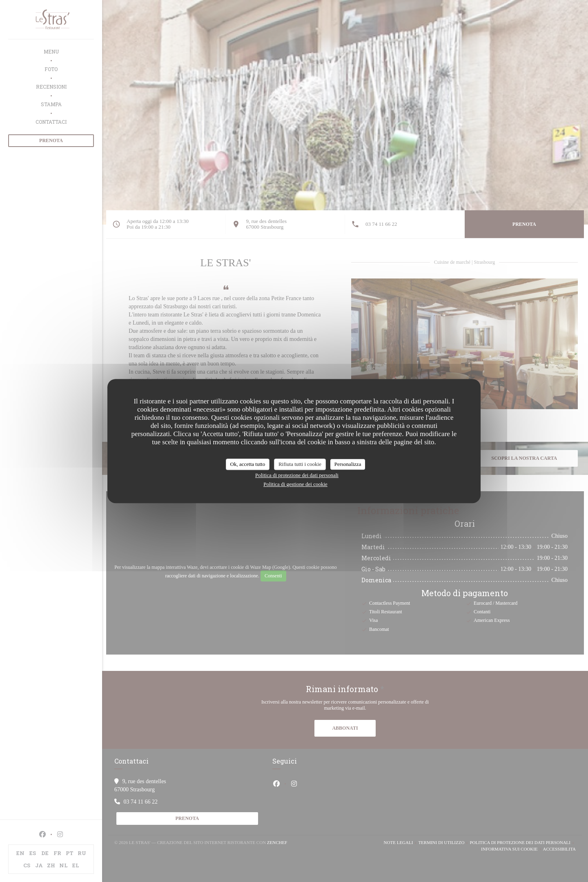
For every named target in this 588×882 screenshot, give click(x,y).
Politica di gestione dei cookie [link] (295, 484)
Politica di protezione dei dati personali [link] (297, 475)
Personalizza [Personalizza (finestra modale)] (348, 464)
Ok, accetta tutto (248, 464)
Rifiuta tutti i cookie (300, 464)
